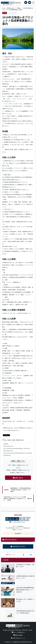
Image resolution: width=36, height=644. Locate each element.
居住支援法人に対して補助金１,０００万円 (25, 600)
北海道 (9, 440)
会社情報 (17, 534)
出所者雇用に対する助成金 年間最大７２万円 (25, 566)
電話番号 (26, 2)
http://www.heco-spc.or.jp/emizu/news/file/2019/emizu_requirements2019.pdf (18, 453)
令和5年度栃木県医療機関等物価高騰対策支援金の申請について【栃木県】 (25, 590)
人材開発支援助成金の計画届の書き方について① (25, 577)
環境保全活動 (20, 440)
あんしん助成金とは (18, 632)
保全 (5, 440)
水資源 (13, 440)
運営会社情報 (18, 635)
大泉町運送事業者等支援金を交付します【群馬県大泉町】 (25, 612)
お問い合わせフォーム (18, 638)
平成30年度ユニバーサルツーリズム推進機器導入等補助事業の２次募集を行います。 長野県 (18, 499)
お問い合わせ (18, 478)
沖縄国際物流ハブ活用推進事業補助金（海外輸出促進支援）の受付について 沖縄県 (18, 490)
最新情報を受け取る (18, 547)
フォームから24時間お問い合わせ (30, 3)
